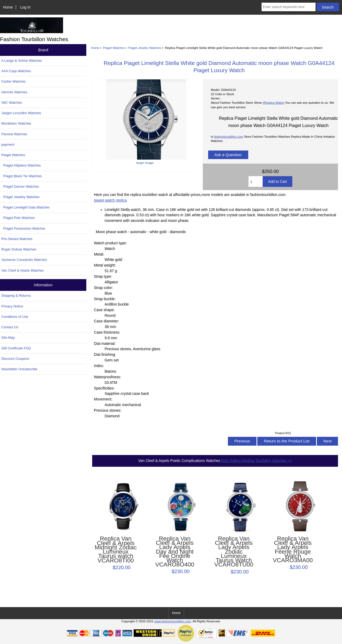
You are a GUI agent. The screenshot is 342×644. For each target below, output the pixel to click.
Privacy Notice (12, 306)
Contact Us (10, 327)
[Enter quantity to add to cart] (256, 182)
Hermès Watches (14, 92)
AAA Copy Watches (16, 71)
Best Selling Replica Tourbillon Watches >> (256, 461)
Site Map (8, 338)
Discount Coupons (15, 359)
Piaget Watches (114, 48)
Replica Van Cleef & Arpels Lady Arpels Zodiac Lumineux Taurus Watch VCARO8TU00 (234, 552)
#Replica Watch (273, 103)
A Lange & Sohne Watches (22, 61)
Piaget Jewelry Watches (145, 48)
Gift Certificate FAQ (16, 348)
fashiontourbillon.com (228, 136)
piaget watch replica (110, 200)
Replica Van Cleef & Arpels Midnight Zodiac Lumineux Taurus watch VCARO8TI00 (116, 549)
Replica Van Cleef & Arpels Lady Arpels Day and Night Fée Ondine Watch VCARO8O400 (175, 552)
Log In (25, 7)
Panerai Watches (14, 134)
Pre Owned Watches (17, 239)
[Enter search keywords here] (289, 7)
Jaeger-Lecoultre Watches (21, 113)
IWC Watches (12, 103)
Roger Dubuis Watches (19, 249)
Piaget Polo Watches (18, 218)
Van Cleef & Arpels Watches (23, 270)
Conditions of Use (15, 317)
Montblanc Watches (16, 123)
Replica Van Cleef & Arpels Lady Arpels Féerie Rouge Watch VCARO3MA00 (293, 549)
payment (8, 144)
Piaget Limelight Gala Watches (26, 207)
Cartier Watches (13, 81)
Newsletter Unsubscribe (19, 369)
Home (8, 7)
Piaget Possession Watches (23, 228)
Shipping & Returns (16, 296)
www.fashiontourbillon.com (173, 621)
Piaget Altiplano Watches (21, 165)
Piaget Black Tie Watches (22, 176)
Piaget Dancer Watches (20, 186)
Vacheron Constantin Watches (24, 260)
